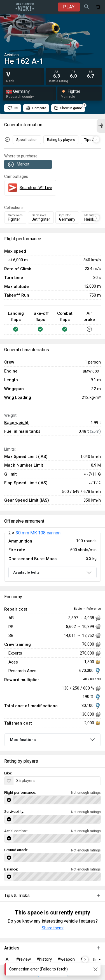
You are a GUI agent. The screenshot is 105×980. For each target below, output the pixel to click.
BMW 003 (91, 371)
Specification (27, 140)
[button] (101, 126)
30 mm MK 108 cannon (38, 533)
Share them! (53, 928)
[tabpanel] (53, 557)
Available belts (26, 572)
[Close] (95, 969)
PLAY (69, 7)
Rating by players (61, 140)
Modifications (23, 740)
